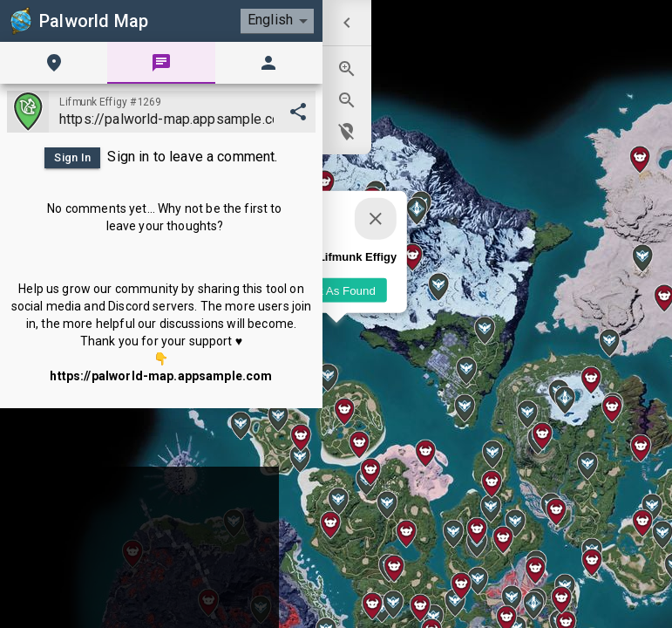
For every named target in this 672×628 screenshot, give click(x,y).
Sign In (72, 158)
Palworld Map (78, 21)
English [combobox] (270, 20)
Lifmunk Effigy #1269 (110, 102)
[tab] (54, 63)
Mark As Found (336, 290)
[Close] (376, 219)
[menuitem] (347, 23)
